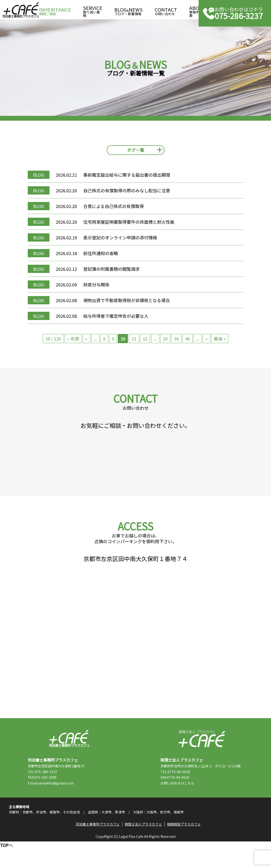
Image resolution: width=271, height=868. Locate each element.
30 (176, 343)
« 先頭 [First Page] (73, 343)
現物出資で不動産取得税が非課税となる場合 (131, 305)
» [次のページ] (206, 343)
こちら (193, 805)
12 (145, 343)
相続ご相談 (55, 10)
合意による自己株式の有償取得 (118, 210)
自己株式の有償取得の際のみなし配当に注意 (131, 195)
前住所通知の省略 (105, 257)
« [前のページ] (87, 343)
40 (188, 343)
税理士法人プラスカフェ (202, 761)
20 (165, 343)
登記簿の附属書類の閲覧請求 (116, 273)
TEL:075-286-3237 (47, 794)
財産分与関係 (100, 289)
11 (134, 343)
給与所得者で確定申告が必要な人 (120, 320)
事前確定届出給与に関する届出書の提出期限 (131, 179)
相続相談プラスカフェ (185, 850)
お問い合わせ (166, 10)
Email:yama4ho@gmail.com (55, 805)
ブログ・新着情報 (129, 10)
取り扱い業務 (93, 10)
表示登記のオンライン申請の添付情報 (124, 242)
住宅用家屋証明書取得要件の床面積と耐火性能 (133, 226)
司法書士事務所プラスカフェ (21, 10)
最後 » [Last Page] (220, 343)
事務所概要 (198, 10)
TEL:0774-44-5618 (179, 794)
